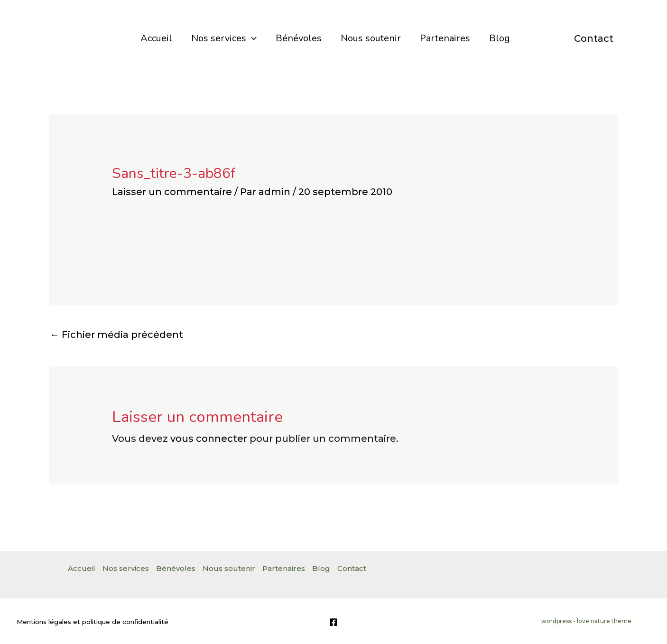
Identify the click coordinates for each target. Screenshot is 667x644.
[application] (251, 38)
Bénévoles (299, 38)
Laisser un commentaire (172, 192)
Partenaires (445, 38)
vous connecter (209, 439)
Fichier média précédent (116, 335)
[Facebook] (333, 622)
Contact (594, 38)
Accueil (156, 38)
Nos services (224, 38)
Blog (500, 38)
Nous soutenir (371, 38)
